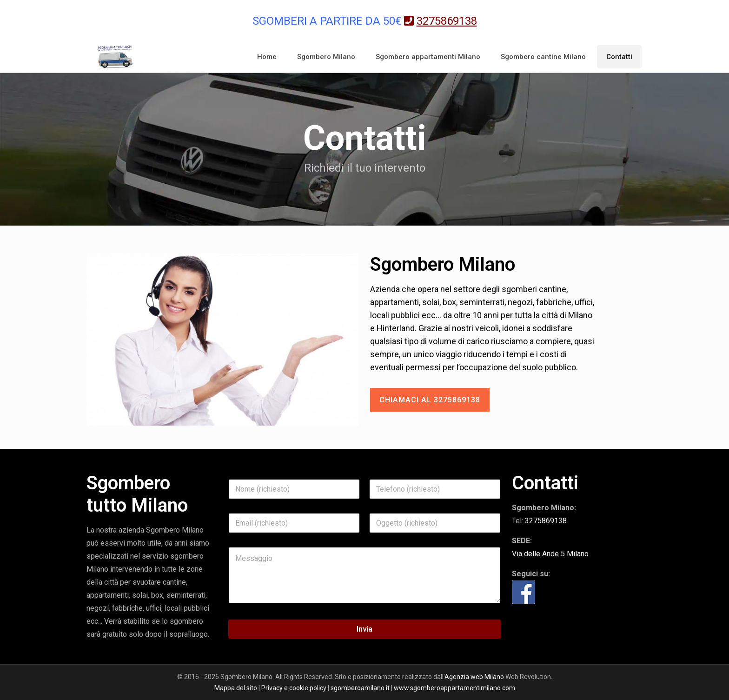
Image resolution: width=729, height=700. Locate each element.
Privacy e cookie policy (294, 688)
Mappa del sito (236, 688)
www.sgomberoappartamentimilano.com (454, 688)
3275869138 (546, 521)
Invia (364, 629)
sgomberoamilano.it (360, 688)
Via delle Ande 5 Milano (550, 554)
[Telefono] (435, 489)
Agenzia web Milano (474, 677)
